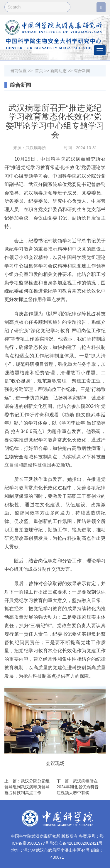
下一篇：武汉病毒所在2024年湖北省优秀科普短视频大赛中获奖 (78, 787)
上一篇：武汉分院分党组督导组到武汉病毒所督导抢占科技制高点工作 (27, 787)
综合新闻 (82, 71)
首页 (39, 71)
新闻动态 (58, 71)
